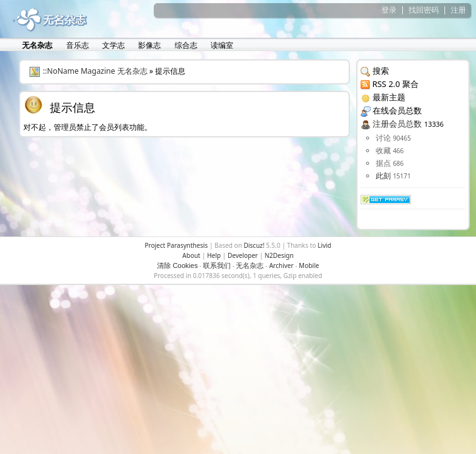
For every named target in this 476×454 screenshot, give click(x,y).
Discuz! (254, 245)
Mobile (309, 265)
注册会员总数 (397, 124)
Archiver (282, 265)
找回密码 (424, 10)
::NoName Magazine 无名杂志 (95, 71)
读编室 (221, 45)
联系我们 (217, 265)
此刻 (383, 176)
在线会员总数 (397, 110)
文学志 (113, 45)
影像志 (148, 45)
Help (214, 255)
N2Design (279, 255)
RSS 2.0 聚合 (395, 84)
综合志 (185, 45)
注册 (458, 10)
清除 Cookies (177, 265)
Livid (325, 245)
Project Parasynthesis (176, 245)
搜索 (381, 71)
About (191, 255)
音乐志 (77, 45)
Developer (243, 255)
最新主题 (389, 97)
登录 (389, 10)
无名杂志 (250, 265)
